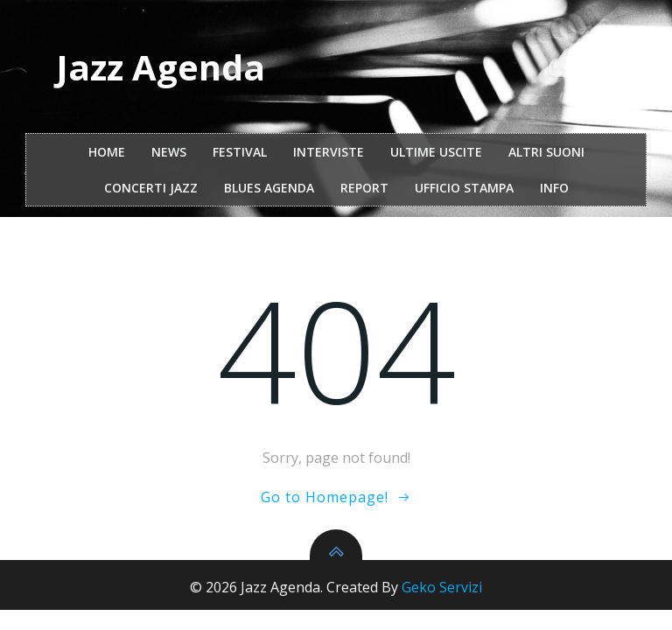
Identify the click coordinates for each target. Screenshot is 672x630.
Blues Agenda (269, 188)
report (364, 188)
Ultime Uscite (436, 152)
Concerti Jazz (151, 188)
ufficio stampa (464, 188)
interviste (329, 152)
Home (107, 152)
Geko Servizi (442, 587)
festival (240, 152)
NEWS (169, 152)
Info (554, 188)
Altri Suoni (546, 152)
